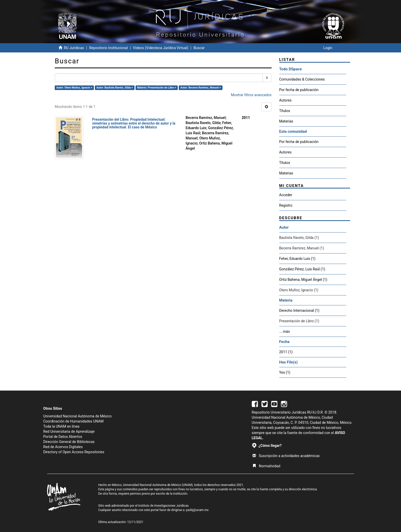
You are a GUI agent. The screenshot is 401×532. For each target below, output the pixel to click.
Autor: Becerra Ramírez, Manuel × (201, 88)
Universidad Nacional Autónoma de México (77, 416)
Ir (267, 78)
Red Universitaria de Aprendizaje (69, 431)
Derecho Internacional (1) (299, 311)
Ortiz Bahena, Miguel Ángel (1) (303, 280)
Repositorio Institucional (109, 48)
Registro (286, 205)
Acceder (286, 195)
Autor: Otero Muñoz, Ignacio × (74, 88)
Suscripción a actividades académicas (286, 456)
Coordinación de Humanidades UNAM (73, 421)
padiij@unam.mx (197, 510)
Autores (285, 100)
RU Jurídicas (74, 48)
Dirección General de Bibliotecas (69, 442)
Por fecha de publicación (299, 90)
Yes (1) (285, 372)
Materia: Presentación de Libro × (157, 88)
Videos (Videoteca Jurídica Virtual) (161, 48)
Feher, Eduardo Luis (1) (297, 259)
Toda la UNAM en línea (61, 426)
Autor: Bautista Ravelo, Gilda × (115, 88)
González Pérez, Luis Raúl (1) (302, 269)
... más (285, 331)
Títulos (285, 111)
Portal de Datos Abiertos (63, 437)
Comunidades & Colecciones (302, 79)
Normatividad (266, 466)
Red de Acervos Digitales (63, 447)
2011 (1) (286, 352)
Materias (286, 121)
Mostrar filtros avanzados (251, 95)
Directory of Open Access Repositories (74, 452)
